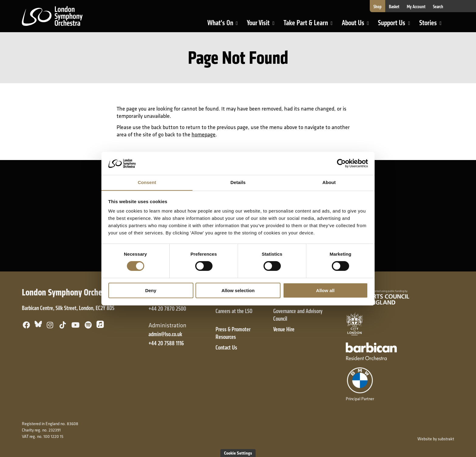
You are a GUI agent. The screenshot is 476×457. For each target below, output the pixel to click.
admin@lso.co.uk (165, 334)
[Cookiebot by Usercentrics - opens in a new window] (341, 163)
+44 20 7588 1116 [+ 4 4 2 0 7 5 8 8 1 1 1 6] (166, 343)
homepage (204, 134)
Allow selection (238, 290)
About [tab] (329, 182)
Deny (151, 290)
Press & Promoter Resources (233, 333)
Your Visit (263, 25)
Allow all (325, 290)
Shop (377, 7)
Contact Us (226, 348)
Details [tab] (238, 182)
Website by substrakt (436, 439)
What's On (225, 25)
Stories (433, 25)
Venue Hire (284, 329)
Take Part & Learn (306, 25)
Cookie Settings (238, 453)
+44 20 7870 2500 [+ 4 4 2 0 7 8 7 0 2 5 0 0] (167, 309)
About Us (358, 25)
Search (438, 7)
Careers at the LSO (234, 311)
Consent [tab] (147, 182)
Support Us (396, 25)
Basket (394, 7)
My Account (416, 7)
